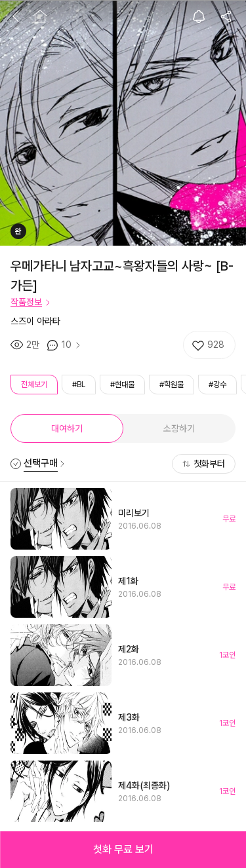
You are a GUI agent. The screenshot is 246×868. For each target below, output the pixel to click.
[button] (123, 850)
